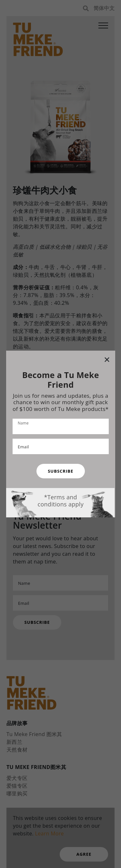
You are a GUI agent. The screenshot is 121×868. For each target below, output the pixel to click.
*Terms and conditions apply (60, 501)
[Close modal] (107, 359)
